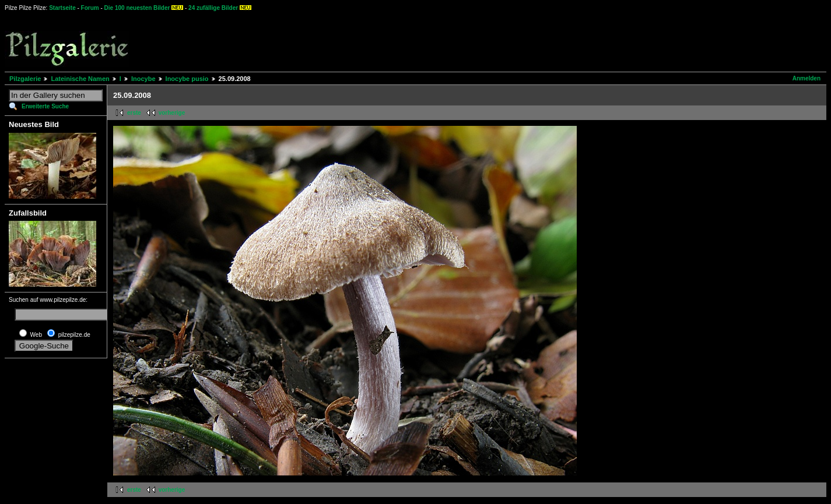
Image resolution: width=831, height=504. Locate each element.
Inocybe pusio (187, 79)
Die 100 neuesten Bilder (137, 8)
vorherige (172, 113)
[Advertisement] (432, 41)
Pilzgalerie (25, 79)
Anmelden (807, 78)
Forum (90, 8)
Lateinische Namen (80, 79)
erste (134, 113)
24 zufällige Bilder (213, 8)
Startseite (62, 8)
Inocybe (143, 79)
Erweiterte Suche (45, 106)
